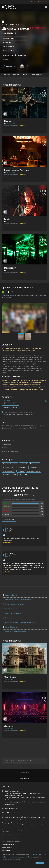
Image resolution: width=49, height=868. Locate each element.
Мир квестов (25, 772)
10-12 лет (6, 475)
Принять (40, 863)
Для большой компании (10, 464)
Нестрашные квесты (34, 471)
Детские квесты (35, 468)
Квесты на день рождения (13, 604)
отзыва (4, 296)
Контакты (16, 75)
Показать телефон (10, 407)
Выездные (21, 471)
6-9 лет (14, 475)
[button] (45, 305)
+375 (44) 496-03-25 (12, 809)
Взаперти (9, 121)
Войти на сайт (43, 2)
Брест (33, 2)
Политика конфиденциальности (12, 841)
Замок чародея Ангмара (16, 170)
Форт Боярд (10, 677)
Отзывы (26, 75)
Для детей (24, 464)
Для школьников (21, 468)
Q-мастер (6, 515)
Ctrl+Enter (5, 832)
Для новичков (35, 464)
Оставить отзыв (9, 520)
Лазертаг (9, 726)
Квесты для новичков (12, 613)
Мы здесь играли (10, 66)
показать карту (10, 403)
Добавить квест (7, 847)
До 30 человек (24, 475)
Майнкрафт (10, 268)
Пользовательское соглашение (12, 838)
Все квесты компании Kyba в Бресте (17, 600)
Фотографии (37, 75)
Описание (7, 75)
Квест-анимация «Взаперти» (15, 632)
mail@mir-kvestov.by (12, 813)
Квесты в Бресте (10, 595)
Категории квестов (8, 844)
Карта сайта (6, 850)
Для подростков (8, 468)
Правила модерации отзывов (11, 835)
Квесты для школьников (13, 618)
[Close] (45, 854)
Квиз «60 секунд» (11, 627)
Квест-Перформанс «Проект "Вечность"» (19, 623)
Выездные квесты (10, 609)
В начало (25, 779)
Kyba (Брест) (11, 33)
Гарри (7, 219)
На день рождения (8, 471)
